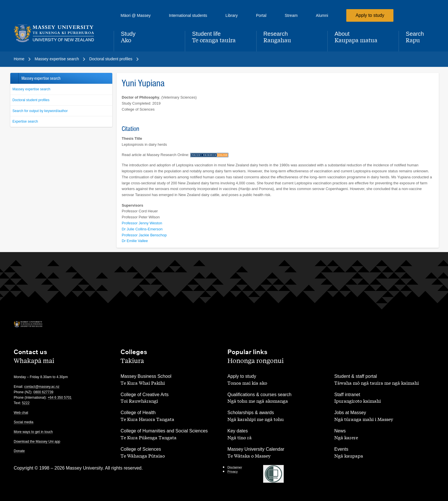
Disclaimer (235, 467)
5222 (26, 403)
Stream (291, 15)
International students (188, 15)
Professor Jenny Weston (142, 223)
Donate (19, 451)
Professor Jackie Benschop (144, 235)
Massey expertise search (32, 89)
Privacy (233, 472)
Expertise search (25, 121)
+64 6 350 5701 (60, 398)
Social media (24, 422)
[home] (59, 33)
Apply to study (370, 15)
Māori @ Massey (136, 15)
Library (232, 15)
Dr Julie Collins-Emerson (142, 229)
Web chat (21, 413)
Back (14, 78)
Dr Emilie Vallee (135, 241)
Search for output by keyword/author (40, 111)
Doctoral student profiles (31, 100)
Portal (261, 15)
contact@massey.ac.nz (42, 387)
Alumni (322, 15)
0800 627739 (43, 392)
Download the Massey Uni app (37, 442)
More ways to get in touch (33, 432)
